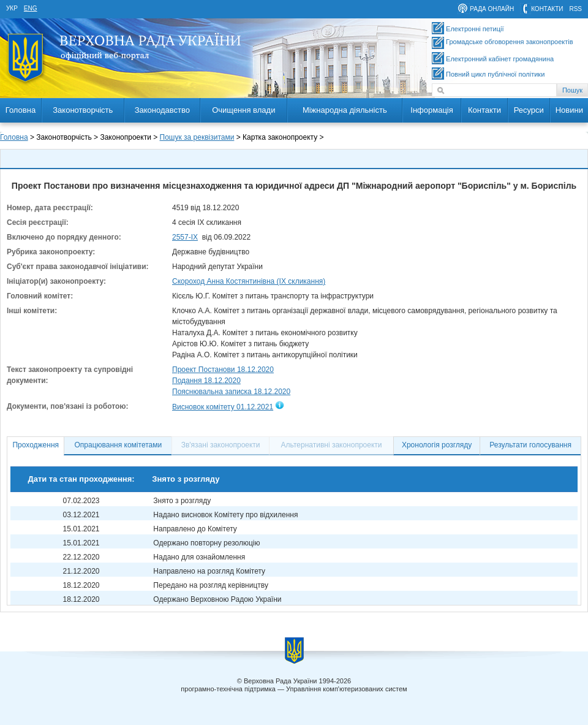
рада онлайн (492, 9)
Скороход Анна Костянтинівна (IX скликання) (249, 281)
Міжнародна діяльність (345, 110)
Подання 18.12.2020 (206, 381)
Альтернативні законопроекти (332, 445)
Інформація (432, 110)
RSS (575, 9)
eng (31, 8)
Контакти (484, 110)
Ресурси (529, 110)
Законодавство (162, 110)
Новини (569, 110)
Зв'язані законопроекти (221, 445)
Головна (21, 110)
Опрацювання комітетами (119, 445)
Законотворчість (83, 110)
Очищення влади (243, 110)
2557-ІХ (185, 237)
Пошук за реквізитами (197, 137)
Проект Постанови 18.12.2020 (223, 370)
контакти (547, 9)
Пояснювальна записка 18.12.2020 (231, 392)
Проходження (36, 445)
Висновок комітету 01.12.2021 (223, 407)
